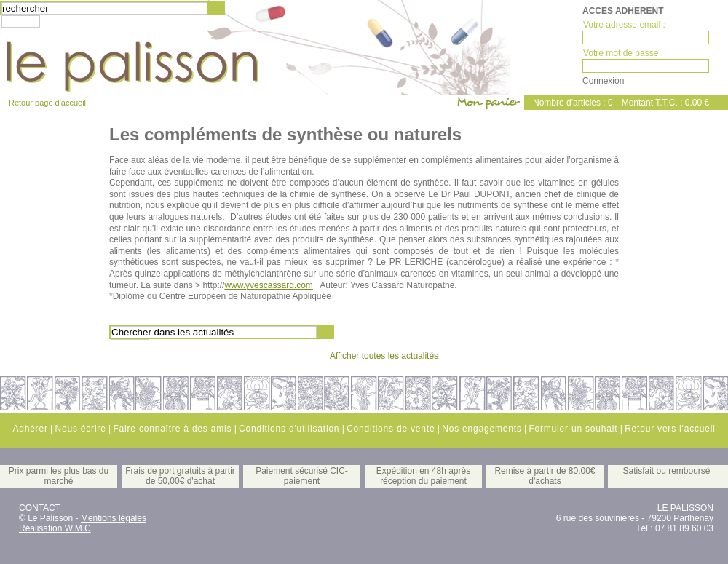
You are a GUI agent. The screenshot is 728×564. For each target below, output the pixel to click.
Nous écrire (80, 429)
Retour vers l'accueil (670, 429)
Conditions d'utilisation (289, 429)
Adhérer (30, 429)
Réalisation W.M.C (55, 528)
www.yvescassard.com (268, 285)
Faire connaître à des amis (172, 429)
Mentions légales (114, 518)
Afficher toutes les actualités (384, 356)
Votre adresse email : (624, 25)
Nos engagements (482, 429)
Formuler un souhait (573, 429)
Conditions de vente (391, 429)
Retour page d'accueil (47, 103)
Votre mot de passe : (623, 53)
